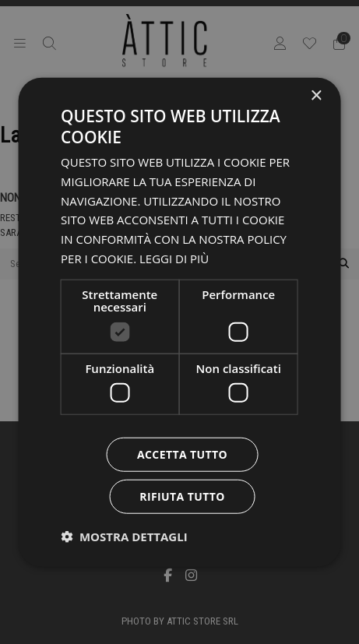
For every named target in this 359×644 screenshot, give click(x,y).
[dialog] (179, 322)
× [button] (316, 95)
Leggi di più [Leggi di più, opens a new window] (174, 259)
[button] (124, 537)
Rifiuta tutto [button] (182, 496)
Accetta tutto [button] (182, 454)
